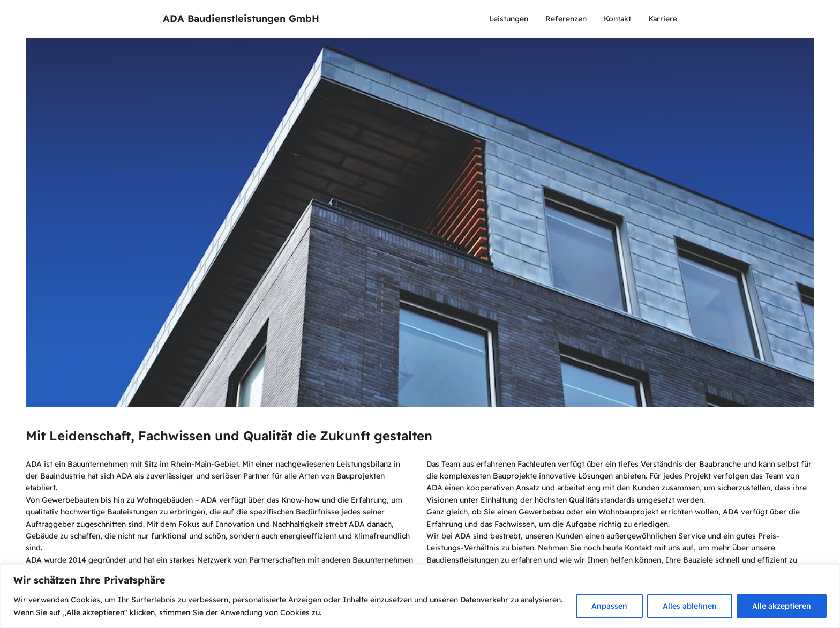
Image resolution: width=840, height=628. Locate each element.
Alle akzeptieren (782, 606)
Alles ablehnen (690, 606)
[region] (420, 596)
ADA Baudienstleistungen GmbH (241, 18)
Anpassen (609, 606)
